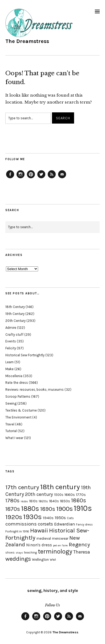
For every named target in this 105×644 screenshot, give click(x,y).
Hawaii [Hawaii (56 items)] (39, 530)
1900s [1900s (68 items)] (64, 509)
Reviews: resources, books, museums (35, 390)
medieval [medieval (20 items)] (44, 538)
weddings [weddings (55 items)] (18, 559)
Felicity (11, 348)
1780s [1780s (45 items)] (12, 500)
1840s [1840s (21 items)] (54, 501)
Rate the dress (17, 383)
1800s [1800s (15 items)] (24, 501)
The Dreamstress (27, 41)
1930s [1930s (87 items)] (33, 517)
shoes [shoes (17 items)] (10, 552)
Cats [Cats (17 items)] (70, 518)
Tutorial (11, 431)
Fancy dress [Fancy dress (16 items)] (84, 525)
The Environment (18, 417)
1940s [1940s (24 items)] (48, 518)
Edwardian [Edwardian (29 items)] (64, 524)
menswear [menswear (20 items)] (60, 538)
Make (9, 369)
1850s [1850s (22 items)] (65, 501)
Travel (10, 424)
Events (11, 341)
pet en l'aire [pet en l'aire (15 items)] (60, 545)
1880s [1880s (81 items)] (30, 509)
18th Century (15, 307)
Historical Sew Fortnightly (25, 355)
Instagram (21, 178)
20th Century (15, 321)
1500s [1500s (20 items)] (59, 495)
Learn (9, 362)
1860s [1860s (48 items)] (79, 500)
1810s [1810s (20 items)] (33, 501)
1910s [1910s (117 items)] (83, 508)
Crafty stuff (14, 335)
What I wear (14, 438)
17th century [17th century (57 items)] (22, 487)
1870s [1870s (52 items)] (13, 509)
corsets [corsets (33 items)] (45, 524)
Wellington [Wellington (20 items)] (40, 560)
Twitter (41, 178)
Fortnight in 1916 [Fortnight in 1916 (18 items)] (17, 531)
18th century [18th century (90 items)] (60, 487)
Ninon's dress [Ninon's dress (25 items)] (39, 545)
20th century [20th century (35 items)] (39, 494)
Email (62, 178)
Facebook (10, 178)
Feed (52, 178)
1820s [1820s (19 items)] (43, 501)
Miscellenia (14, 376)
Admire (11, 328)
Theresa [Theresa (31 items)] (82, 552)
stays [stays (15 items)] (19, 553)
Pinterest (31, 178)
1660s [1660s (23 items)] (70, 495)
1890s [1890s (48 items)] (48, 509)
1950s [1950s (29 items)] (60, 518)
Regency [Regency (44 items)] (79, 544)
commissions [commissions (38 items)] (21, 524)
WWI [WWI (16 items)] (53, 560)
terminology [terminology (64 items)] (55, 551)
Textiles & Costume (21, 410)
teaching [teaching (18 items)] (30, 552)
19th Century (15, 314)
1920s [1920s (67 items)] (14, 517)
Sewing (11, 403)
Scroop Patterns (18, 396)
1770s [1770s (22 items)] (81, 495)
